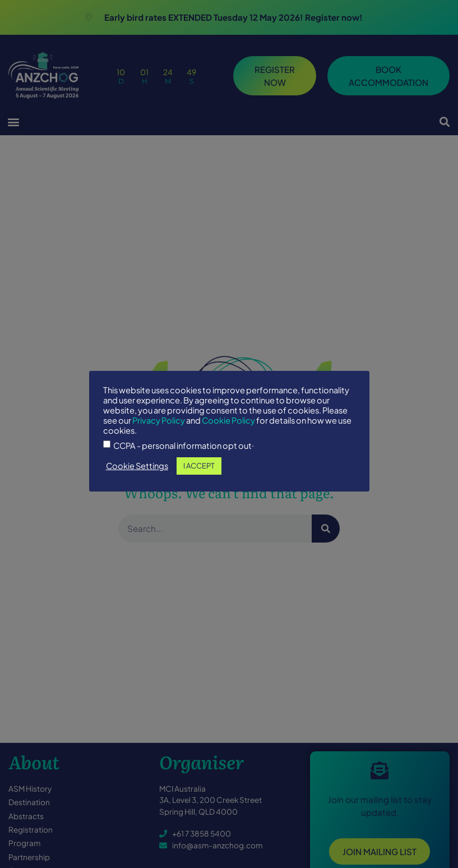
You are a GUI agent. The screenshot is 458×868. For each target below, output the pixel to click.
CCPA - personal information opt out (182, 446)
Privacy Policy (159, 420)
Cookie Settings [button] (137, 466)
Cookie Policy (228, 420)
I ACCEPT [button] (199, 466)
